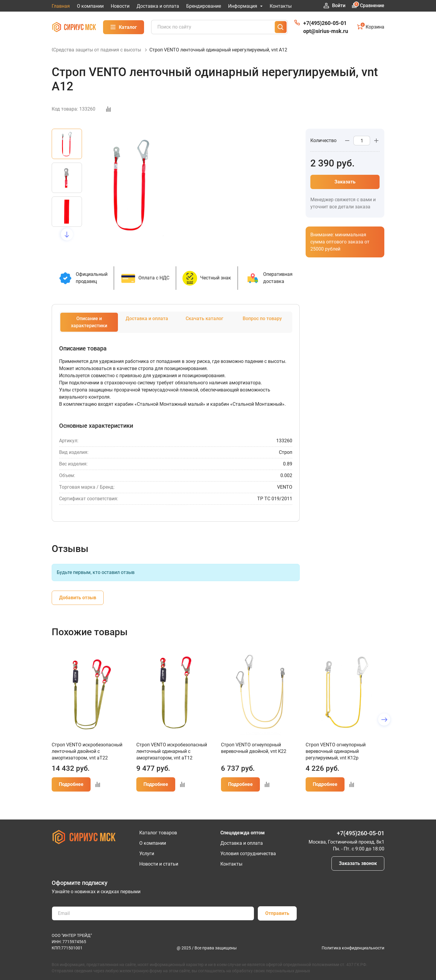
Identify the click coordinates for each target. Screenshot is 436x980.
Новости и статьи (159, 864)
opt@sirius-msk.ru (326, 31)
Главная (61, 6)
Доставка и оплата (158, 6)
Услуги (147, 854)
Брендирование (204, 6)
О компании (90, 6)
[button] (67, 241)
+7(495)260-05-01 (325, 23)
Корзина (371, 27)
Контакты (281, 6)
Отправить (277, 913)
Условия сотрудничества (248, 854)
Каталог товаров (158, 833)
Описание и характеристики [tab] (89, 329)
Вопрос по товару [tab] (262, 325)
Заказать (345, 188)
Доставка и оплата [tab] (147, 325)
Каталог (124, 27)
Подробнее (71, 791)
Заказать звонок (358, 863)
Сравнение (368, 5)
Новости (120, 6)
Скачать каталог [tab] (204, 325)
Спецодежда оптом (243, 833)
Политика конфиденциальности (353, 948)
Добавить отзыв (78, 604)
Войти (334, 6)
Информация (245, 6)
